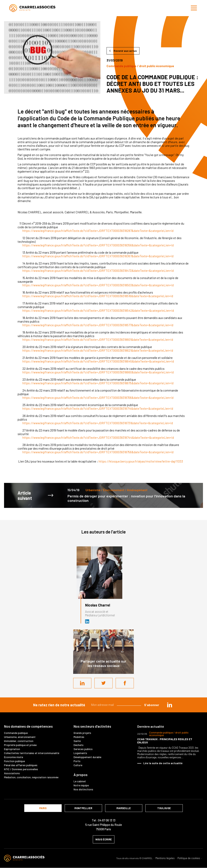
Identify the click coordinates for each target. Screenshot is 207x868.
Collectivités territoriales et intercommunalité (32, 753)
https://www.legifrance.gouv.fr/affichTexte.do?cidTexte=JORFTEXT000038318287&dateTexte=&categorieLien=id (98, 231)
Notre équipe (81, 785)
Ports (77, 761)
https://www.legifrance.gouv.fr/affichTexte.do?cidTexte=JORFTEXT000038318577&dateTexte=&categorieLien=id (98, 325)
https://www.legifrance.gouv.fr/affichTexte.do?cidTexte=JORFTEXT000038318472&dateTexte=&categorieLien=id (98, 271)
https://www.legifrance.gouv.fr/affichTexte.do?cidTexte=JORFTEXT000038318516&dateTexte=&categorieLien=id (98, 296)
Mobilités (79, 737)
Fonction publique (14, 761)
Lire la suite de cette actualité (163, 763)
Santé (77, 741)
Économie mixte (14, 757)
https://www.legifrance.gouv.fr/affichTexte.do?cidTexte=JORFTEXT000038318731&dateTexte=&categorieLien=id (98, 423)
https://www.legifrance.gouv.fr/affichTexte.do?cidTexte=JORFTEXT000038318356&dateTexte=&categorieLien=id (98, 245)
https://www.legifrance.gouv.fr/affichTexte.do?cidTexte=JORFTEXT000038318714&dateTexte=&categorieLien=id (98, 408)
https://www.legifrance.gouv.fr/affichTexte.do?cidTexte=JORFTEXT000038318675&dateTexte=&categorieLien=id (98, 383)
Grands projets (82, 733)
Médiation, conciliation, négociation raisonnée (31, 777)
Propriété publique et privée (20, 745)
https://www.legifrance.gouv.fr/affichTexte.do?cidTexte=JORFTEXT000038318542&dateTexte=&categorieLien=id (98, 311)
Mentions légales (165, 858)
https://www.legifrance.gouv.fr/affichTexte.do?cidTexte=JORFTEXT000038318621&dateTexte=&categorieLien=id (98, 350)
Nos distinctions (83, 789)
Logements (80, 753)
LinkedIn (82, 683)
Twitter (103, 683)
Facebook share (125, 683)
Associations (12, 773)
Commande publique (16, 733)
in (170, 705)
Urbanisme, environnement (20, 737)
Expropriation (12, 749)
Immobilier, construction (19, 741)
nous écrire (104, 839)
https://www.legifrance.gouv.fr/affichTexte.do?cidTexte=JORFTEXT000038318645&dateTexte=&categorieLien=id (98, 361)
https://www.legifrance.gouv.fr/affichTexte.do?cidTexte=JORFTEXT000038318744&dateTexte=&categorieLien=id (98, 438)
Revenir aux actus (125, 51)
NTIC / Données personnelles (21, 769)
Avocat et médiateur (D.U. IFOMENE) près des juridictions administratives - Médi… (87, 621)
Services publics (83, 749)
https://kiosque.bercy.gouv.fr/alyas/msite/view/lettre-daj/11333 (141, 461)
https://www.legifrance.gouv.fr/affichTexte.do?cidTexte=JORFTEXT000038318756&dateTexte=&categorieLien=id (98, 452)
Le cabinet (80, 781)
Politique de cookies (189, 858)
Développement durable (87, 757)
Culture (78, 765)
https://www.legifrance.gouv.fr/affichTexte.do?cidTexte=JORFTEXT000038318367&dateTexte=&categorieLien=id (98, 256)
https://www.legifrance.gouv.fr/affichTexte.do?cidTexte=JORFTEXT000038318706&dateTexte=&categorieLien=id (98, 398)
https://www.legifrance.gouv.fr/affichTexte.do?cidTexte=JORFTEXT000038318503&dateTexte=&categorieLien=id (98, 285)
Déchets (79, 745)
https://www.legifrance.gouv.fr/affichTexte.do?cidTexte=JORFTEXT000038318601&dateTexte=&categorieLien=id (98, 340)
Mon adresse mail (102, 705)
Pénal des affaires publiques (21, 765)
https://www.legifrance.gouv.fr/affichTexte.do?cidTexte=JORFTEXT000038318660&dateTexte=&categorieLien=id (98, 372)
